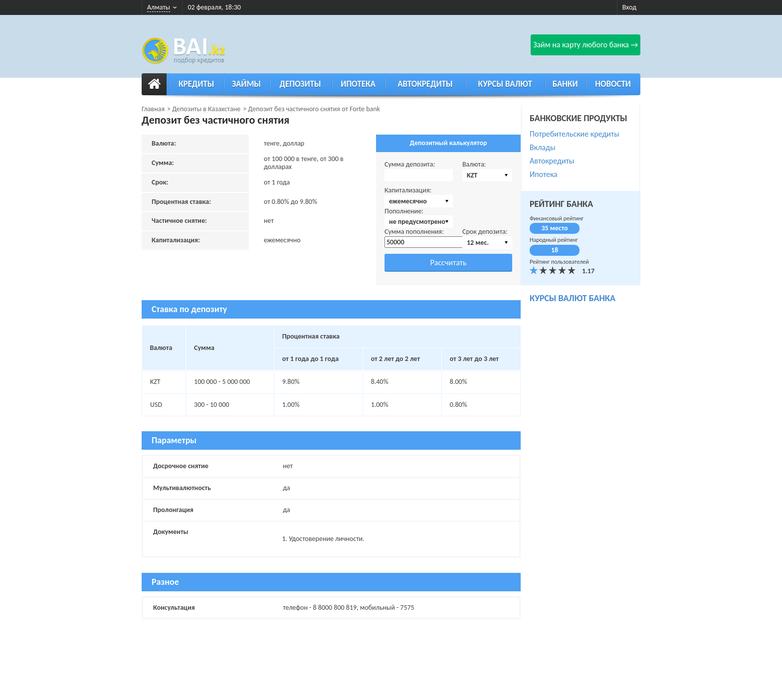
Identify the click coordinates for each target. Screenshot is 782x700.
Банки (565, 84)
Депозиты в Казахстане (206, 109)
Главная (153, 109)
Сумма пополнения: (414, 232)
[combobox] (487, 175)
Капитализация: (408, 190)
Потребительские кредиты (575, 134)
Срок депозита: (485, 232)
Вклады (543, 147)
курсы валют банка (573, 298)
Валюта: (474, 164)
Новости (613, 84)
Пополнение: (404, 211)
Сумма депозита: (410, 164)
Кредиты (196, 84)
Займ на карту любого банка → (586, 45)
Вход (629, 7)
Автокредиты (425, 84)
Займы (246, 84)
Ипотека (358, 84)
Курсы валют (505, 84)
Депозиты (300, 84)
